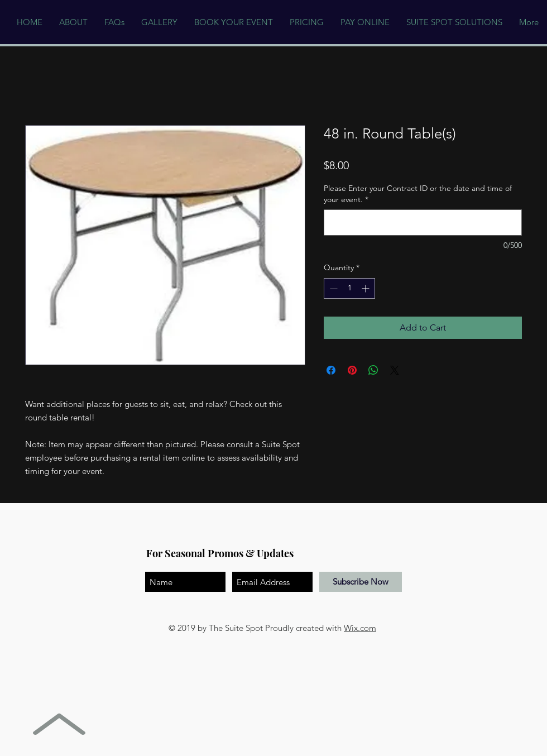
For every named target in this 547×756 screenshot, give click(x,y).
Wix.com (360, 628)
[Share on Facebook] (331, 370)
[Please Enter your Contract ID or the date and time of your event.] (423, 223)
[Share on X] (395, 370)
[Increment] (366, 288)
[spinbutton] (349, 288)
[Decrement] (332, 288)
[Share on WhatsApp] (373, 370)
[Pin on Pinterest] (352, 370)
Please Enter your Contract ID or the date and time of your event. (418, 194)
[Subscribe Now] (361, 582)
